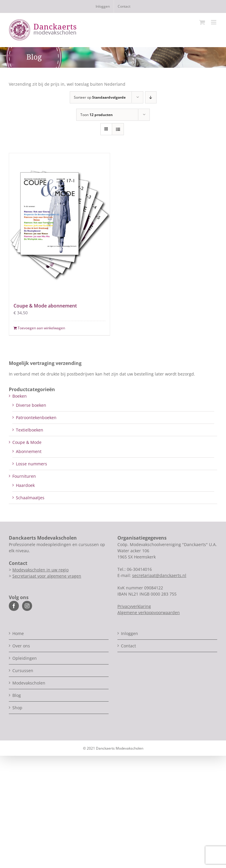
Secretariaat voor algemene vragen (47, 576)
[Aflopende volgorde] (151, 97)
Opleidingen (25, 658)
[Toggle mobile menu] (214, 22)
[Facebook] (14, 606)
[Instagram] (27, 606)
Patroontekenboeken (36, 418)
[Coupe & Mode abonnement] (59, 224)
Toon (97, 115)
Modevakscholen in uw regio (40, 570)
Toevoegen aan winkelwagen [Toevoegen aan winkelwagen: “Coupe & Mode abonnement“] (41, 328)
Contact (128, 646)
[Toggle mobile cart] (202, 22)
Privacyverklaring (134, 606)
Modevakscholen (29, 683)
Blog (17, 695)
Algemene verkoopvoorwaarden (149, 612)
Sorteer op (100, 97)
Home (18, 633)
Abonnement (29, 451)
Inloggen (129, 633)
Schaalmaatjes (30, 498)
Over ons (21, 646)
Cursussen (23, 671)
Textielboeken (30, 430)
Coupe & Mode (27, 442)
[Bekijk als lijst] (118, 129)
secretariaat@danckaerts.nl (159, 575)
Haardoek (25, 485)
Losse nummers (31, 464)
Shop (17, 708)
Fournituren (24, 476)
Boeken (20, 396)
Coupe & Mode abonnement (45, 306)
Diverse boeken (31, 405)
